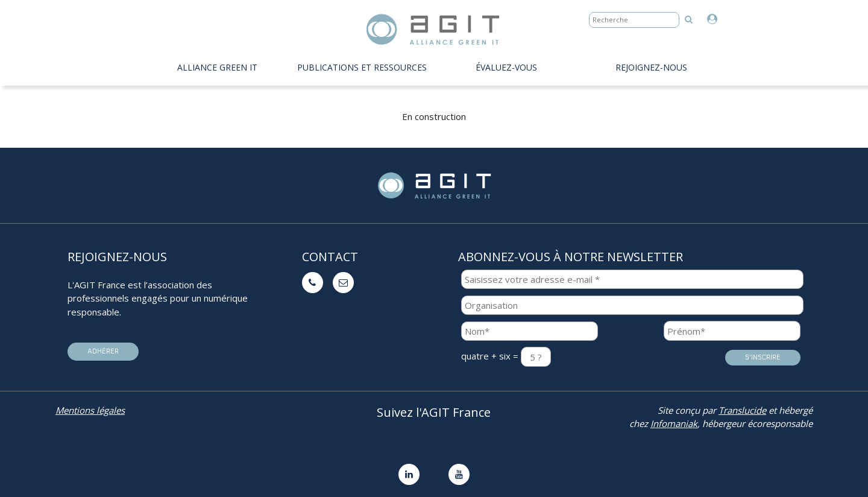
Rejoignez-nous (651, 67)
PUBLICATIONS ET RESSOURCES (362, 67)
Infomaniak (674, 423)
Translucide (742, 410)
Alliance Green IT (217, 67)
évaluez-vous (506, 67)
